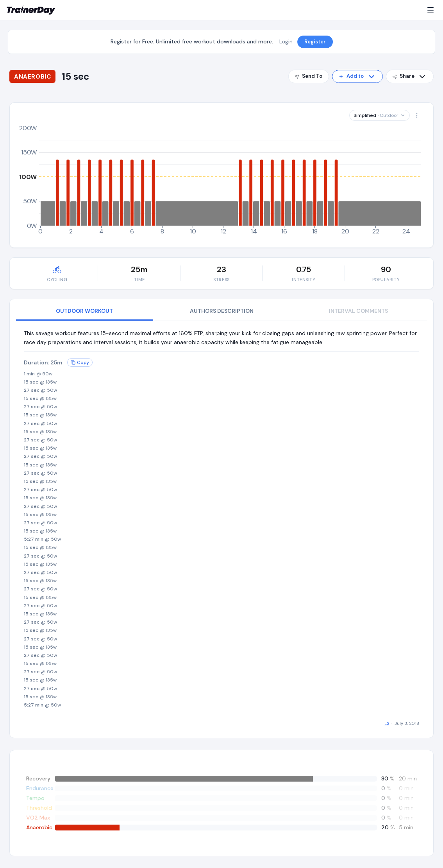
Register (315, 42)
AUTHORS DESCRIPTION (222, 311)
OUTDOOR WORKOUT (84, 311)
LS (387, 723)
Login (286, 42)
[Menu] (432, 10)
